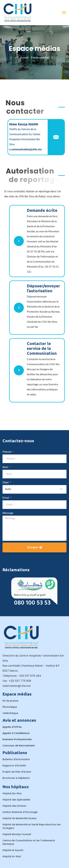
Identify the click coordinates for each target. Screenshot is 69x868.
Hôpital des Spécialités (16, 800)
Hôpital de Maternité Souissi (19, 818)
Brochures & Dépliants (16, 778)
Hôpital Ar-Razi (12, 856)
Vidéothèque (10, 713)
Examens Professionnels (17, 739)
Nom (6, 467)
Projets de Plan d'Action (17, 772)
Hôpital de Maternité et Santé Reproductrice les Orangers (32, 826)
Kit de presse (10, 701)
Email (6, 498)
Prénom (7, 452)
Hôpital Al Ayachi (13, 850)
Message (8, 513)
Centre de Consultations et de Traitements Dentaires (29, 842)
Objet (6, 482)
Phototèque (10, 707)
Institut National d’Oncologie (20, 812)
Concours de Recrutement (19, 746)
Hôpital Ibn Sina (12, 793)
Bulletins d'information (16, 759)
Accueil (24, 58)
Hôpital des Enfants (14, 806)
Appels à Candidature (16, 733)
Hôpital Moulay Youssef (17, 834)
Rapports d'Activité (14, 766)
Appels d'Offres (12, 727)
